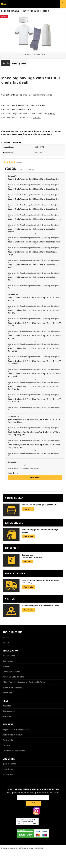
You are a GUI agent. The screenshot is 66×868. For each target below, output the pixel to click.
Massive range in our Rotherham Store (40, 606)
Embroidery (7, 745)
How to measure (9, 711)
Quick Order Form (9, 764)
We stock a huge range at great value (40, 505)
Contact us (7, 706)
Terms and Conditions (11, 672)
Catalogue (12, 548)
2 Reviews (19, 162)
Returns (6, 666)
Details (6, 63)
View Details (28, 536)
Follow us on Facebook (20, 811)
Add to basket (35, 478)
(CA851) (37, 118)
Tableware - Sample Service (14, 751)
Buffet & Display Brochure (13, 735)
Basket (63, 5)
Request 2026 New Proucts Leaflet (16, 730)
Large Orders (14, 523)
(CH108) (51, 114)
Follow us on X (28, 811)
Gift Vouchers (8, 774)
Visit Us (10, 599)
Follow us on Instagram (37, 811)
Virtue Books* (14, 498)
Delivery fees (8, 661)
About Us (6, 643)
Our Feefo (27, 822)
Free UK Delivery (16, 573)
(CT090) (27, 109)
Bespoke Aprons (9, 656)
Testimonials (8, 740)
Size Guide (7, 716)
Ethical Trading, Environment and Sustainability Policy (24, 682)
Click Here (28, 562)
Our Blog (6, 637)
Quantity (12, 473)
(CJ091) (41, 105)
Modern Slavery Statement (13, 687)
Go (34, 803)
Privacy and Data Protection (13, 677)
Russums (33, 4)
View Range (28, 509)
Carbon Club (7, 693)
